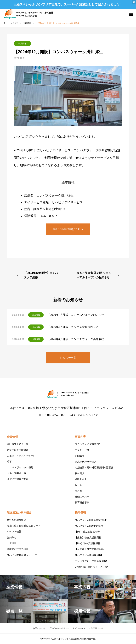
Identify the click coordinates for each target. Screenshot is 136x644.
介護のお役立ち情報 (18, 549)
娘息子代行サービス (86, 462)
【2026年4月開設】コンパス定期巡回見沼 (73, 327)
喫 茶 (78, 485)
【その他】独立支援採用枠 (89, 549)
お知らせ (12, 537)
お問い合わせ (39, 628)
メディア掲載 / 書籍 (18, 479)
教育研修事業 (82, 503)
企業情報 (12, 437)
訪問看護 (80, 456)
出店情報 (22, 44)
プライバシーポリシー (59, 628)
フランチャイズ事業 (86, 444)
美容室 (78, 491)
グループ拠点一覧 (16, 473)
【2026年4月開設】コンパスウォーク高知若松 (76, 339)
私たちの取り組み (16, 520)
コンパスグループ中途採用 (89, 561)
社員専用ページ (96, 628)
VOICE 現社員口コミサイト (90, 567)
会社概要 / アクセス (18, 444)
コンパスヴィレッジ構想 (20, 467)
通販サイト (81, 479)
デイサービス (82, 450)
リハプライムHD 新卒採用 (89, 520)
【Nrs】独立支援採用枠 (88, 543)
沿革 (9, 462)
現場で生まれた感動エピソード (24, 526)
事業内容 (80, 437)
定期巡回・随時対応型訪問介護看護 (94, 468)
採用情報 (80, 513)
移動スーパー (82, 497)
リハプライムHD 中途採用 (89, 526)
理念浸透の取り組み (19, 513)
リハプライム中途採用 (87, 555)
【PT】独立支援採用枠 (87, 532)
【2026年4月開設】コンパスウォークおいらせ (76, 315)
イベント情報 (14, 531)
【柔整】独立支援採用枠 (88, 537)
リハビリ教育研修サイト (20, 555)
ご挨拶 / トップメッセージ (21, 456)
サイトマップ (79, 628)
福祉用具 (80, 473)
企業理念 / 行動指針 (18, 450)
